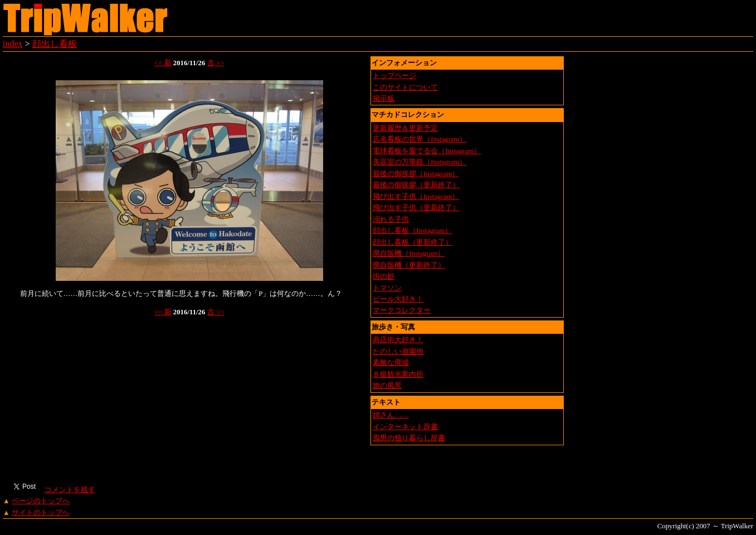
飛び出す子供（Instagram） (416, 197)
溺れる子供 (391, 220)
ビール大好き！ (398, 299)
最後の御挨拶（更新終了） (416, 185)
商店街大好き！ (398, 340)
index (13, 44)
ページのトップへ (41, 501)
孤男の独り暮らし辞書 (409, 438)
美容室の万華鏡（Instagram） (420, 162)
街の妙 (384, 276)
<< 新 (163, 63)
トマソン (387, 288)
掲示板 (384, 99)
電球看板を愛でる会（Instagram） (427, 151)
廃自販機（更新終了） (409, 265)
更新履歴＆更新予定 (405, 128)
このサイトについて (405, 87)
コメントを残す (69, 490)
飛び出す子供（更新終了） (416, 208)
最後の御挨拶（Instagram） (416, 174)
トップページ (394, 76)
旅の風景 (387, 386)
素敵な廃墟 (391, 363)
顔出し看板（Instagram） (412, 231)
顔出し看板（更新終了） (413, 242)
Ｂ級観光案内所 (398, 374)
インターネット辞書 (405, 427)
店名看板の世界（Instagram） (420, 139)
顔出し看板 (55, 44)
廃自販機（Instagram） (409, 254)
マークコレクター (402, 310)
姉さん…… (391, 415)
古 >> (216, 63)
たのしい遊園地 (398, 352)
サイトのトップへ (41, 513)
